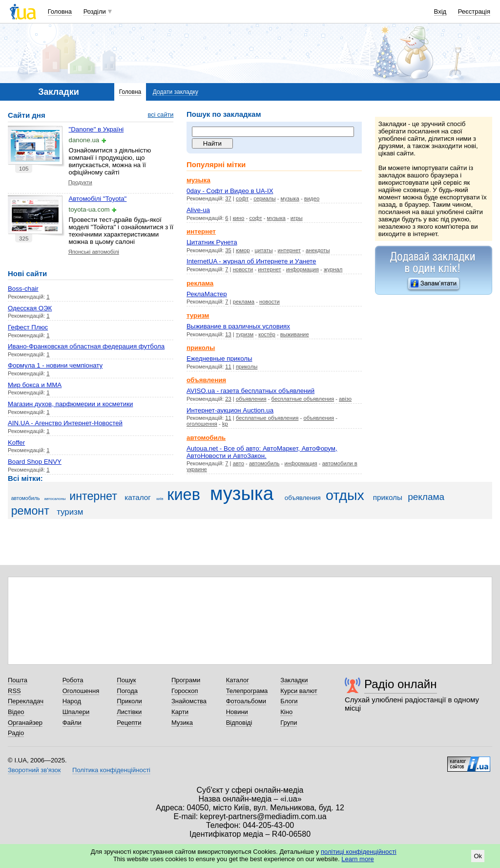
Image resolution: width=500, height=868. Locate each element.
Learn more (357, 859)
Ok (478, 856)
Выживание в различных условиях (238, 326)
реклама (244, 302)
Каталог (238, 680)
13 (228, 334)
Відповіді (239, 723)
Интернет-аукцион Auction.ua (230, 410)
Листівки (129, 712)
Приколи (129, 701)
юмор (243, 250)
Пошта (18, 680)
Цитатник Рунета (212, 242)
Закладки (294, 680)
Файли (72, 723)
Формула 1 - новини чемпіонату (55, 365)
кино (239, 218)
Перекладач (26, 701)
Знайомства (189, 701)
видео (312, 198)
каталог (138, 497)
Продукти (80, 182)
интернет (289, 250)
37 (228, 198)
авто (239, 463)
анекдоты (318, 250)
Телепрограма (247, 691)
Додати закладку (176, 92)
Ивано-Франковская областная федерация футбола (86, 346)
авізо (345, 399)
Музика (182, 723)
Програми (186, 680)
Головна (60, 11)
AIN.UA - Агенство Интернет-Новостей (65, 423)
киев (184, 495)
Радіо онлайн (401, 684)
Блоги (289, 701)
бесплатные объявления (303, 399)
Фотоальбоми (246, 701)
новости (243, 269)
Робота (73, 680)
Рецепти (129, 723)
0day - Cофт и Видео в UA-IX (230, 191)
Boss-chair (23, 289)
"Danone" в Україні (96, 129)
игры (297, 218)
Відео (16, 712)
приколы (247, 367)
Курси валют (299, 691)
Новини (237, 712)
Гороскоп (185, 691)
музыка (290, 198)
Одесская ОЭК (30, 308)
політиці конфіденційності (359, 852)
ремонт (30, 511)
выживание (295, 334)
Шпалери (76, 712)
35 (228, 250)
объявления (251, 399)
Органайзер (25, 723)
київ (160, 499)
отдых (345, 495)
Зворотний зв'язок (34, 770)
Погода (127, 691)
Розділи (95, 11)
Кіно (286, 712)
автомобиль (264, 463)
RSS (14, 691)
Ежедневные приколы (219, 358)
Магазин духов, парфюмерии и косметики (70, 404)
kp (225, 424)
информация (302, 269)
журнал (333, 269)
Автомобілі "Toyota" (98, 199)
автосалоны (55, 499)
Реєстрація (474, 11)
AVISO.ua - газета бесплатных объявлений (250, 391)
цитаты (264, 250)
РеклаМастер (207, 294)
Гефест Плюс (28, 327)
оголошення (202, 424)
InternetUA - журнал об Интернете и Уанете (251, 261)
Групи (289, 723)
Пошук (126, 680)
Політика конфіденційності (111, 770)
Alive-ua (198, 210)
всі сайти (161, 115)
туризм (245, 334)
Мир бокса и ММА (35, 385)
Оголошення (81, 691)
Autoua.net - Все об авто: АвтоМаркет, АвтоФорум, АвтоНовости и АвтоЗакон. (262, 452)
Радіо (16, 733)
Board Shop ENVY (35, 462)
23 (228, 399)
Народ (72, 701)
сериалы (264, 198)
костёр (267, 334)
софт (242, 198)
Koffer (16, 443)
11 (228, 367)
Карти (180, 712)
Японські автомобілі (94, 252)
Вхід (440, 11)
